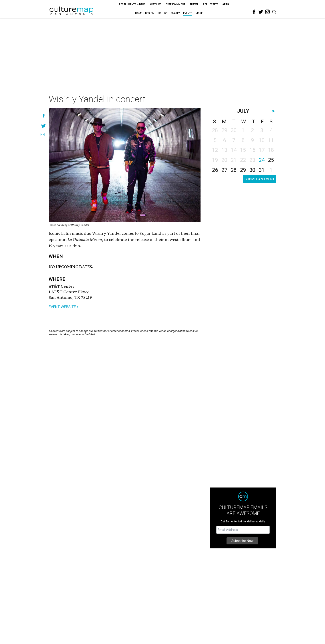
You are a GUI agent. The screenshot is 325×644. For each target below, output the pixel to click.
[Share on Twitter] (44, 126)
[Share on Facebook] (44, 116)
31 (262, 170)
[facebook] (254, 12)
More (199, 13)
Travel (194, 4)
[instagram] (267, 12)
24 (262, 160)
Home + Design (145, 13)
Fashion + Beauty (169, 13)
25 (271, 160)
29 (243, 170)
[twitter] (261, 12)
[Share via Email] (43, 135)
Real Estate (211, 4)
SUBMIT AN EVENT (260, 179)
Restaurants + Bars (132, 4)
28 (234, 170)
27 (224, 170)
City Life (155, 4)
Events (188, 13)
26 (215, 170)
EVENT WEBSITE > (64, 307)
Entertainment (175, 4)
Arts (226, 4)
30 (252, 170)
